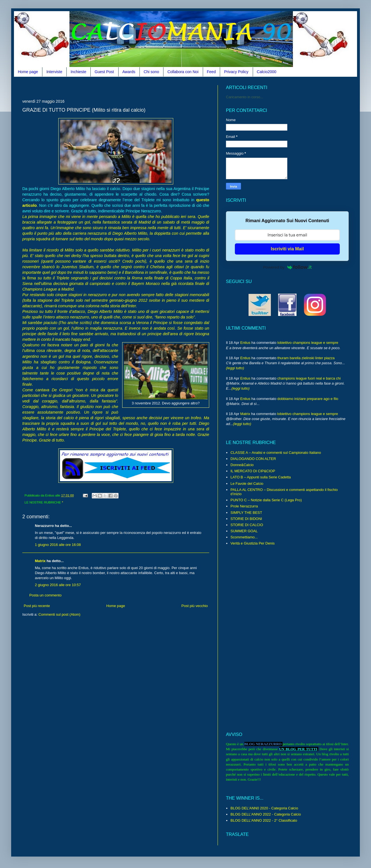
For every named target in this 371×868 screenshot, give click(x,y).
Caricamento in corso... (245, 97)
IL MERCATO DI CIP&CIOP (253, 471)
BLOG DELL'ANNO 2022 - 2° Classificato (264, 820)
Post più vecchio (195, 606)
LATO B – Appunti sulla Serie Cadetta (261, 477)
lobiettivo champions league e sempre (308, 343)
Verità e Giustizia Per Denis (252, 543)
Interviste (54, 72)
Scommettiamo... (244, 537)
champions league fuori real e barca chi (309, 378)
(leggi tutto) (235, 368)
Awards (129, 72)
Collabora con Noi (183, 72)
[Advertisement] (124, 87)
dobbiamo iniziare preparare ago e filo (308, 399)
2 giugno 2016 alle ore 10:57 (58, 585)
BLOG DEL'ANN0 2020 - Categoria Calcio (264, 808)
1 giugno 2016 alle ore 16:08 (58, 545)
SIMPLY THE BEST (246, 513)
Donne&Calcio (242, 465)
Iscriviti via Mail (287, 249)
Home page (28, 72)
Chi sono (151, 72)
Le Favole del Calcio (247, 484)
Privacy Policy (236, 72)
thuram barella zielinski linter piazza (306, 358)
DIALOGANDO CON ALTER (253, 459)
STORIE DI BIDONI (246, 519)
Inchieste (78, 72)
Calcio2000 (267, 72)
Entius (245, 343)
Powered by (287, 267)
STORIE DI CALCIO (247, 525)
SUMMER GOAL (244, 531)
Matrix (40, 561)
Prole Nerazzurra (244, 506)
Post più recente (37, 606)
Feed (211, 72)
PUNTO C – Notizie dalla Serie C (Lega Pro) (266, 500)
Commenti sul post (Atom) (59, 614)
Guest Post (104, 72)
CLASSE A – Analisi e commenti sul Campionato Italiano (276, 453)
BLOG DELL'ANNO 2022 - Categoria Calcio (266, 814)
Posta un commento (45, 595)
